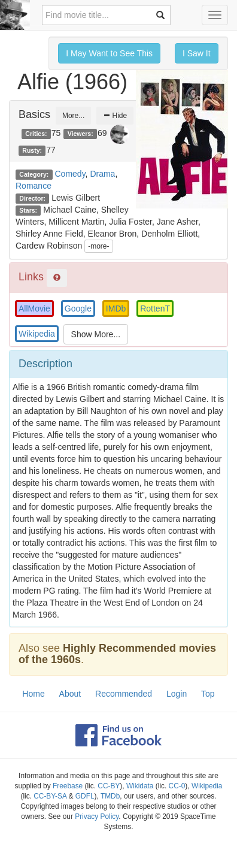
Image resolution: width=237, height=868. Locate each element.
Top (208, 694)
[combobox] (106, 15)
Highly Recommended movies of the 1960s (117, 654)
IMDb (116, 309)
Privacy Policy (97, 816)
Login (177, 694)
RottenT (155, 309)
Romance (34, 186)
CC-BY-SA (50, 796)
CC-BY (109, 786)
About (70, 694)
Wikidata (140, 786)
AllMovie (34, 309)
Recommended (124, 694)
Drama (102, 174)
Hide (115, 116)
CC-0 (177, 786)
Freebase (68, 786)
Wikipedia (37, 334)
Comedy (70, 174)
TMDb (110, 796)
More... (73, 116)
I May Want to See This (109, 53)
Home (33, 694)
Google (78, 309)
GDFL (85, 796)
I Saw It (197, 53)
